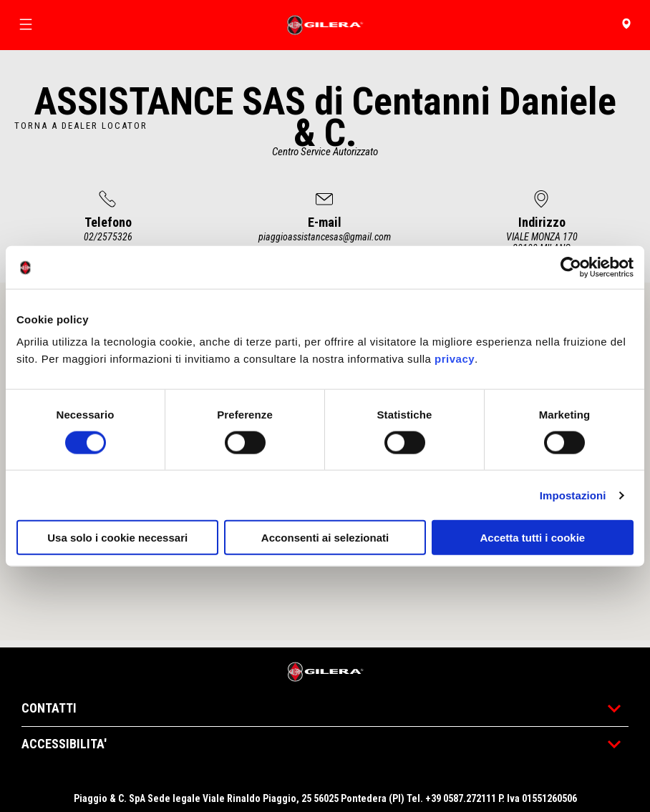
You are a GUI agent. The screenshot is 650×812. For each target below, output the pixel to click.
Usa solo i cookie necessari (117, 538)
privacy (455, 359)
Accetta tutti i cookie (532, 538)
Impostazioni (573, 495)
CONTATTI (325, 708)
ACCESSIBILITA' (325, 744)
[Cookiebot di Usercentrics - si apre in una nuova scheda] (571, 267)
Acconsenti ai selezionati (325, 538)
